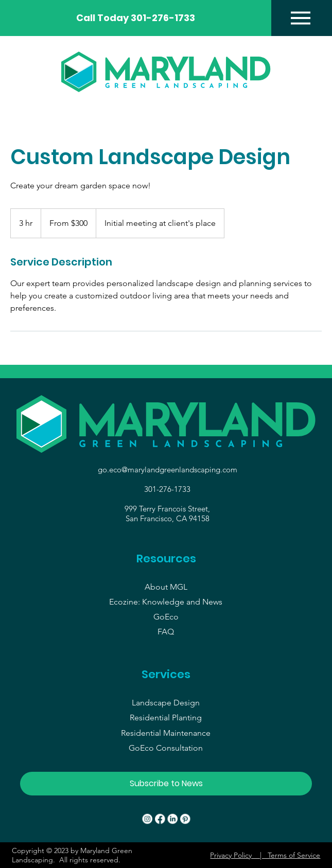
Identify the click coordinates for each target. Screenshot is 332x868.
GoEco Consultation (166, 748)
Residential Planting (166, 718)
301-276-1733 (167, 489)
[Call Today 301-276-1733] (136, 18)
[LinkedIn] (172, 819)
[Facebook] (160, 819)
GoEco (166, 617)
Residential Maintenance (166, 733)
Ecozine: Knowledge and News (166, 602)
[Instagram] (147, 819)
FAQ (166, 632)
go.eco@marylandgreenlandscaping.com (168, 470)
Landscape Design (166, 703)
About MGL (166, 587)
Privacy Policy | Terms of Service (265, 855)
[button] (166, 784)
